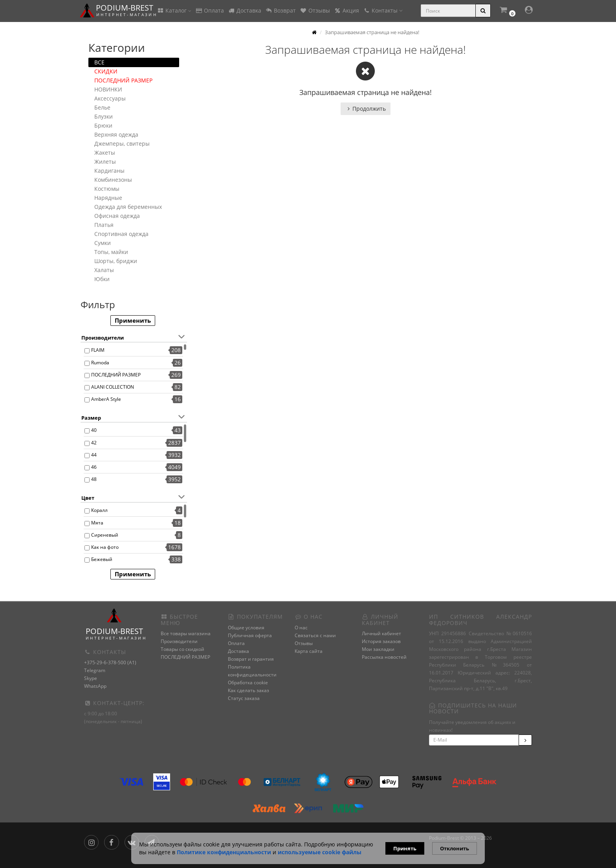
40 (94, 430)
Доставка (245, 10)
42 (94, 443)
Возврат (280, 10)
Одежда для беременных (128, 207)
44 (94, 455)
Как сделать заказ (248, 690)
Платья (104, 225)
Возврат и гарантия (251, 659)
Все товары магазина (186, 633)
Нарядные (108, 198)
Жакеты (105, 153)
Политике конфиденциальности (224, 852)
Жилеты (105, 162)
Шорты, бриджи (116, 261)
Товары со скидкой (182, 649)
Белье (102, 107)
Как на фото (105, 547)
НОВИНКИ (108, 89)
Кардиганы (109, 171)
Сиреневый (105, 535)
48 (94, 479)
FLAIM (98, 350)
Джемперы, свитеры (122, 143)
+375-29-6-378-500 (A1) (110, 662)
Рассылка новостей (384, 657)
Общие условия (246, 628)
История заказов (381, 641)
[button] (507, 11)
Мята (97, 523)
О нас (301, 628)
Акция (346, 10)
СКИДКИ (106, 71)
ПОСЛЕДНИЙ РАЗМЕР (123, 80)
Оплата (210, 10)
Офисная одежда (117, 216)
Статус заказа (244, 698)
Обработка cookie (248, 683)
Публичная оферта (250, 635)
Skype (91, 678)
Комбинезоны (113, 180)
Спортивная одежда (121, 234)
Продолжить (366, 109)
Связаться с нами (315, 635)
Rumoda (100, 363)
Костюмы (107, 189)
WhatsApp (95, 686)
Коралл (99, 510)
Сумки (103, 243)
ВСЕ (99, 62)
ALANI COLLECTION (113, 387)
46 (94, 467)
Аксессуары (110, 98)
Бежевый (102, 559)
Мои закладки (378, 649)
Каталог (174, 10)
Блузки (104, 116)
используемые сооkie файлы (320, 852)
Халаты (104, 270)
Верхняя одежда (116, 134)
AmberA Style (106, 399)
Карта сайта (309, 651)
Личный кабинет (381, 633)
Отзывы (315, 10)
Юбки (102, 279)
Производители (179, 641)
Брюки (103, 125)
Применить (133, 320)
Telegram (95, 670)
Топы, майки (111, 252)
